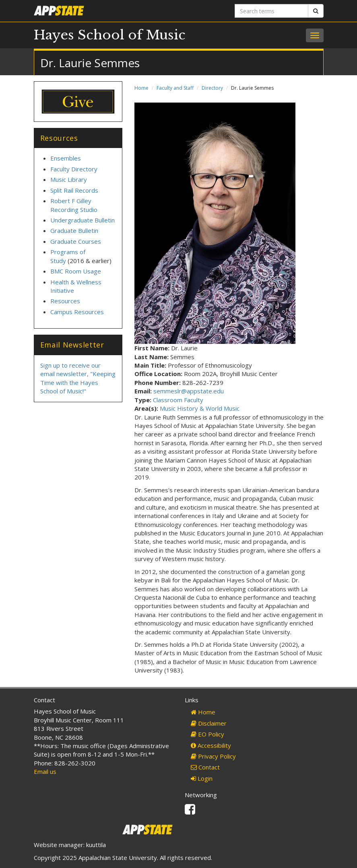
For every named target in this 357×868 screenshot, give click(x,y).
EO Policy (207, 734)
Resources (65, 301)
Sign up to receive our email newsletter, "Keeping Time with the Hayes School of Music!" (78, 378)
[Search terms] (271, 11)
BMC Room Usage (76, 271)
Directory (212, 88)
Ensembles (66, 158)
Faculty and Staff (175, 88)
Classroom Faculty (178, 400)
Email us (45, 771)
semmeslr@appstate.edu (189, 391)
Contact (205, 767)
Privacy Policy (213, 756)
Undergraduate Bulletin (83, 220)
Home (141, 88)
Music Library (69, 179)
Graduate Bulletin (74, 230)
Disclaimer (209, 723)
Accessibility (211, 745)
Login (202, 778)
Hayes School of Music (110, 35)
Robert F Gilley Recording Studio (74, 205)
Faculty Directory (74, 169)
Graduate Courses (76, 241)
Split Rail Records (74, 190)
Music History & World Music (200, 408)
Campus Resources (77, 312)
